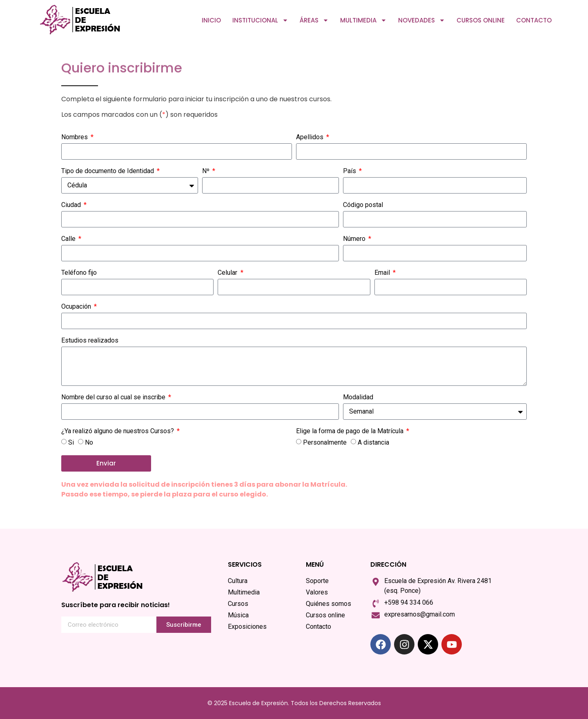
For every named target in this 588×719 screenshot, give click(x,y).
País (350, 171)
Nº (207, 171)
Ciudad (72, 205)
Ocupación (77, 307)
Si (71, 442)
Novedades (422, 20)
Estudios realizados (90, 341)
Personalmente (325, 442)
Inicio (211, 20)
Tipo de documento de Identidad (108, 171)
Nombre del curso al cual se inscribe (114, 397)
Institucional (260, 20)
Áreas (314, 20)
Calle (69, 239)
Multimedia (363, 20)
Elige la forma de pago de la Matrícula (351, 431)
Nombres (75, 137)
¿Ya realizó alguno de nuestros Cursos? (118, 431)
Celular (228, 273)
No (89, 442)
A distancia (373, 442)
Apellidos (311, 137)
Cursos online (481, 20)
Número (355, 239)
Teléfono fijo (79, 273)
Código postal (363, 205)
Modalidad (358, 397)
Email (383, 273)
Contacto (534, 20)
